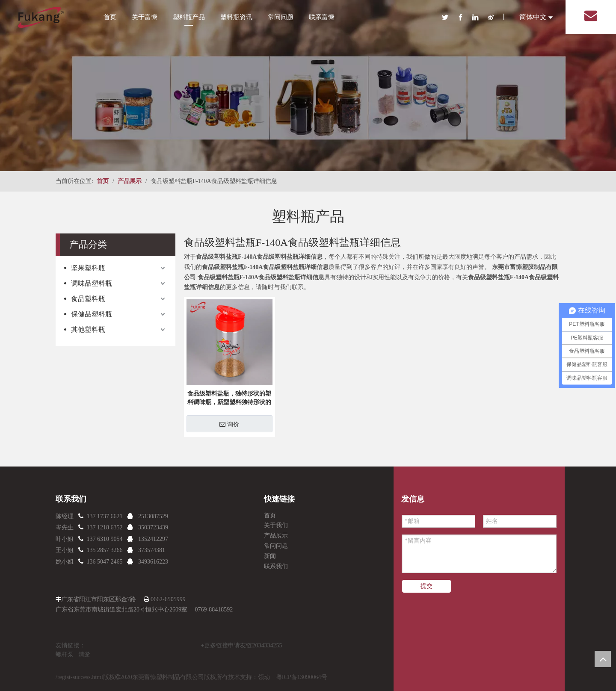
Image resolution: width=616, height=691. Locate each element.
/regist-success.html (79, 677)
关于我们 (276, 525)
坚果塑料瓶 (88, 268)
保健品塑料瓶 (92, 314)
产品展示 (276, 536)
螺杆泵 (65, 654)
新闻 (270, 556)
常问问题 (281, 17)
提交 (426, 586)
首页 (110, 17)
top (603, 659)
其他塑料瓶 (88, 329)
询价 (229, 424)
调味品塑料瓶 (92, 283)
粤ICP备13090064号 (302, 677)
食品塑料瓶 (88, 299)
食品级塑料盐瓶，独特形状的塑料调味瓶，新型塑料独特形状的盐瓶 (229, 399)
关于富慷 (145, 17)
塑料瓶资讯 (236, 17)
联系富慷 (322, 17)
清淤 (84, 654)
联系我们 (276, 566)
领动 (264, 677)
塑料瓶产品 (189, 17)
